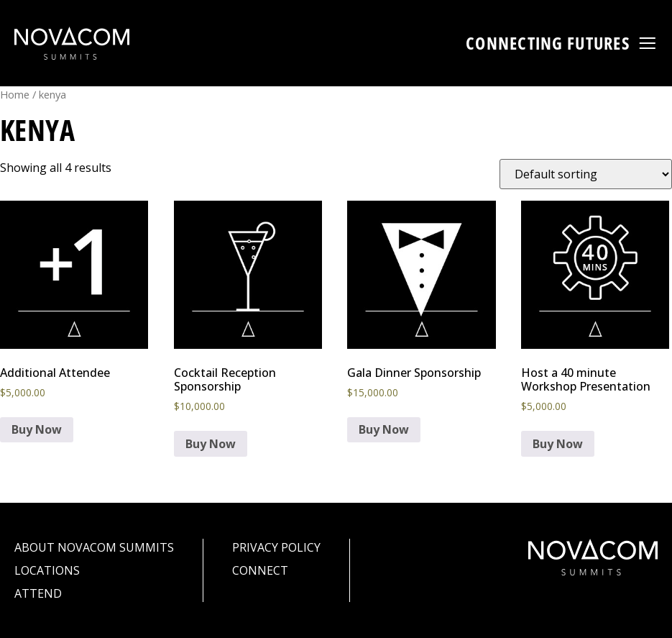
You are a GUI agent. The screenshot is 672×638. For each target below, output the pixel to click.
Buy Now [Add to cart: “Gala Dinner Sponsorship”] (384, 429)
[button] (648, 43)
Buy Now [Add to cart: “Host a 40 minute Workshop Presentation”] (558, 444)
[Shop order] (586, 174)
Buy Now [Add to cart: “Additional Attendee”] (37, 429)
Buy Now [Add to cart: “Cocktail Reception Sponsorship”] (211, 444)
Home (15, 94)
